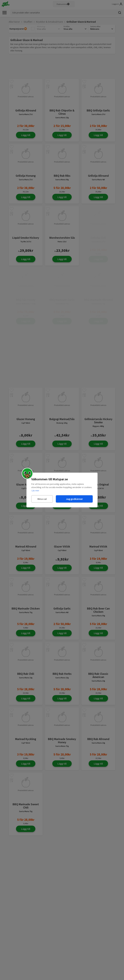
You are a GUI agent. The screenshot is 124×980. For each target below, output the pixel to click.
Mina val (42, 499)
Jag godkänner (74, 499)
